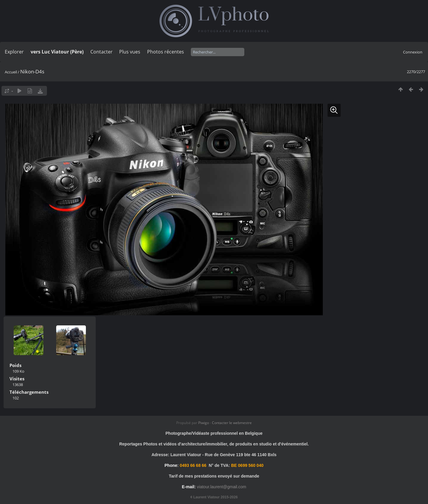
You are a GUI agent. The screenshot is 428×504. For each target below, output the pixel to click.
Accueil (11, 72)
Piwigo (204, 423)
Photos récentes (166, 52)
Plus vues (130, 52)
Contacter (102, 52)
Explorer (14, 52)
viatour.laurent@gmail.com (221, 487)
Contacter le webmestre (232, 423)
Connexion (413, 52)
